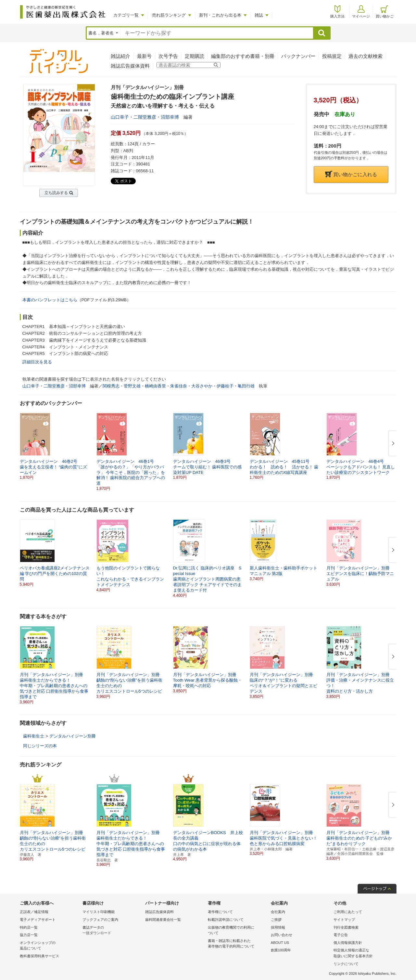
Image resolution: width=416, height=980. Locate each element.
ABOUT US (280, 943)
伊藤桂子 (225, 386)
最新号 (144, 56)
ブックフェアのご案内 (100, 920)
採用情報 (278, 927)
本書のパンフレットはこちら (50, 300)
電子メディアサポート (38, 920)
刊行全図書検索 (346, 927)
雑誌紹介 (120, 56)
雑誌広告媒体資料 (130, 66)
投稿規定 (332, 56)
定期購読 (195, 56)
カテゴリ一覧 (126, 15)
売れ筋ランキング (169, 15)
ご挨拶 (276, 920)
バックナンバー (298, 56)
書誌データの (112, 931)
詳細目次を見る (37, 362)
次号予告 (168, 56)
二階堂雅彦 (145, 117)
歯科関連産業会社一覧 (163, 920)
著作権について (220, 912)
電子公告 (341, 935)
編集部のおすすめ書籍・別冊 (243, 56)
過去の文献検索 (366, 56)
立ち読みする (56, 193)
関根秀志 (111, 386)
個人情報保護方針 (348, 943)
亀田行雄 (246, 386)
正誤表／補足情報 (34, 912)
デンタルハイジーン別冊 (73, 736)
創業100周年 (281, 950)
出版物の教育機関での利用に (238, 931)
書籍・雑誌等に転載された (238, 944)
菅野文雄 (132, 386)
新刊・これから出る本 (220, 15)
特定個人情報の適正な (363, 954)
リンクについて (346, 964)
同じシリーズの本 (40, 746)
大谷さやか (202, 386)
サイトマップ (344, 920)
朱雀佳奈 (179, 386)
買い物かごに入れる (351, 174)
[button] (392, 444)
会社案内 (278, 912)
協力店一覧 (29, 935)
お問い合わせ (282, 935)
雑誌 (259, 15)
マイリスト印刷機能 (99, 912)
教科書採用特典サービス (39, 956)
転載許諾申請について (226, 920)
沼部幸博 (170, 117)
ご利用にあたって (348, 912)
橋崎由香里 (155, 386)
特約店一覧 (29, 927)
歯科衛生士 (34, 736)
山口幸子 (120, 117)
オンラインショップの (50, 946)
